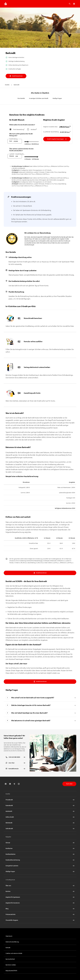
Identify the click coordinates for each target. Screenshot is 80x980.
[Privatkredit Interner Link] (40, 800)
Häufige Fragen (57, 98)
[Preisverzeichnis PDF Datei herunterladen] (40, 914)
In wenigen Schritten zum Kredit (39, 98)
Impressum (9, 936)
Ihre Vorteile (21, 98)
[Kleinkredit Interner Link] (40, 823)
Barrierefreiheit (10, 959)
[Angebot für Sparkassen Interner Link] (40, 897)
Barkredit (17, 85)
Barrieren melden (11, 965)
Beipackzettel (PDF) (11, 971)
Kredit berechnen (16, 76)
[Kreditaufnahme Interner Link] (40, 854)
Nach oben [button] (69, 784)
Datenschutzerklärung (12, 942)
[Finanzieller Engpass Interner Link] (40, 920)
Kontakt (8, 948)
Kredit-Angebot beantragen (57, 139)
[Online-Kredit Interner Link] (40, 817)
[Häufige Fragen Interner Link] (40, 872)
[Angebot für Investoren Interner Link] (40, 903)
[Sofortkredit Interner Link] (40, 829)
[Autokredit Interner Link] (40, 811)
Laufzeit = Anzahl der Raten (17, 154)
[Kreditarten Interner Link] (40, 848)
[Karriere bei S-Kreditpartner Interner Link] (40, 891)
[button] (74, 4)
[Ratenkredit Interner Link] (40, 806)
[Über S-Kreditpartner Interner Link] (40, 886)
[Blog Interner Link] (40, 909)
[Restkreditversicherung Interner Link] (40, 860)
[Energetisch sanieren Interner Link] (40, 866)
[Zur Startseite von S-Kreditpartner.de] (6, 4)
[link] (15, 763)
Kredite (7, 85)
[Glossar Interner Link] (40, 843)
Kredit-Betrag (13, 139)
